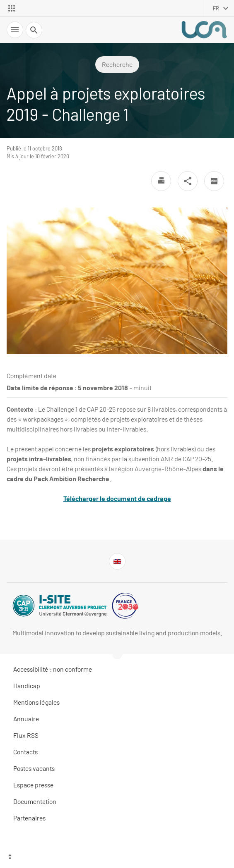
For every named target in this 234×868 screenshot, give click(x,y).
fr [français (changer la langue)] (216, 8)
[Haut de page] (117, 858)
